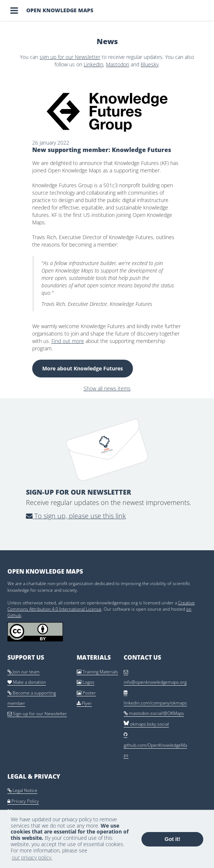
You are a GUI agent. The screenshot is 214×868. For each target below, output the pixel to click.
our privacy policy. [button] (32, 857)
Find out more (68, 341)
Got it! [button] (173, 839)
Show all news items (107, 388)
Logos (86, 682)
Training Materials (97, 672)
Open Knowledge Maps (60, 10)
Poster (86, 693)
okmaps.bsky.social (146, 724)
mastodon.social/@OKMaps (154, 713)
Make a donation (27, 682)
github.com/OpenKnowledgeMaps (155, 745)
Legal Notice (22, 790)
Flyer (84, 703)
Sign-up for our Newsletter (37, 714)
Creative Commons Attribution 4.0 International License (101, 606)
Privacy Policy (23, 801)
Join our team (24, 672)
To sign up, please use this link (76, 516)
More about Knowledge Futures (83, 368)
